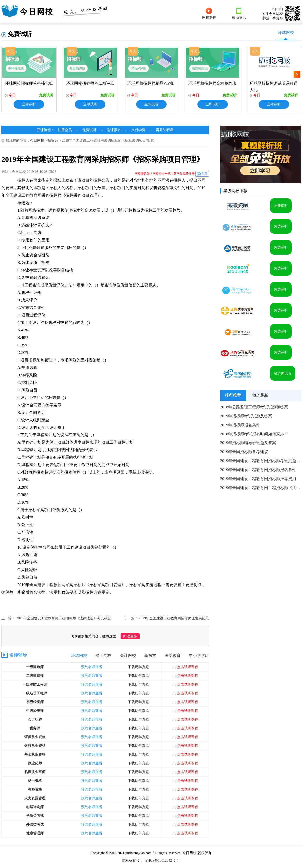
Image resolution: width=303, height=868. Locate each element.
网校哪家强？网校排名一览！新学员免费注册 (165, 174)
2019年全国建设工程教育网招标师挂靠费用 (258, 479)
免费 (204, 174)
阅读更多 (130, 636)
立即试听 (29, 104)
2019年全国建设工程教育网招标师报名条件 (258, 470)
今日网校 (37, 140)
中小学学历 (199, 656)
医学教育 (173, 656)
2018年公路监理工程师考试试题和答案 (254, 407)
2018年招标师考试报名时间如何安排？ (254, 434)
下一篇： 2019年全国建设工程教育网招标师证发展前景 (167, 618)
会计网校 (128, 656)
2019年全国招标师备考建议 (244, 452)
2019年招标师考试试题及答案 (246, 416)
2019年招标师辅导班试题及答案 (248, 443)
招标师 (53, 140)
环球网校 (286, 33)
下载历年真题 (138, 667)
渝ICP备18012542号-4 (162, 860)
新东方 (150, 656)
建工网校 (103, 656)
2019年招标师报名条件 (240, 425)
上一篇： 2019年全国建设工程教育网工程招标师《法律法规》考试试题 (56, 618)
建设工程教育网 (27, 195)
